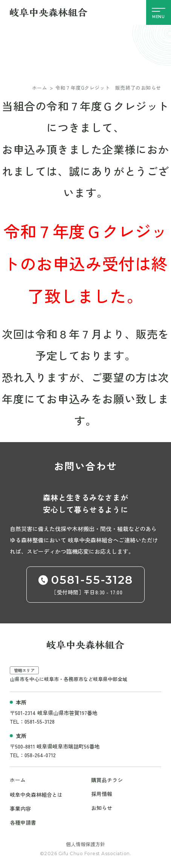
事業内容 (20, 808)
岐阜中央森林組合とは (36, 794)
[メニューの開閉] (159, 12)
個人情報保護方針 (85, 843)
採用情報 (102, 793)
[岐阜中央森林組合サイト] (49, 12)
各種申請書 (23, 821)
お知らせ (102, 807)
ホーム (40, 88)
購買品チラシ (107, 780)
